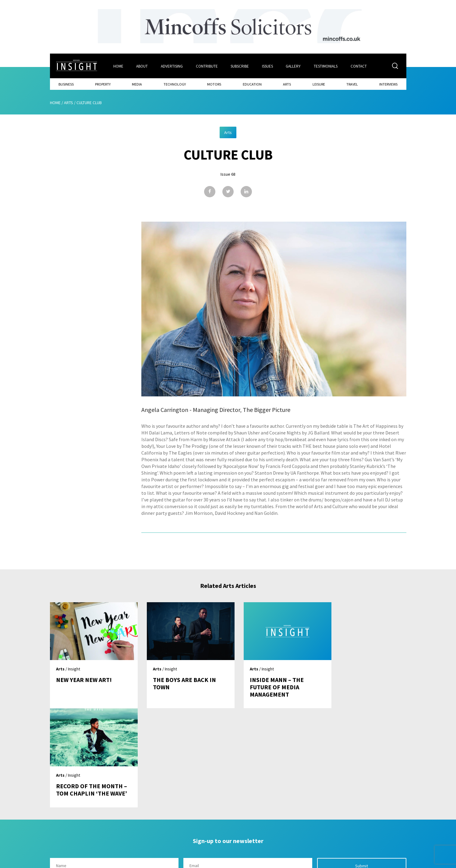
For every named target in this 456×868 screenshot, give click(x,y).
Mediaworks (101, 862)
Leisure (319, 84)
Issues (268, 66)
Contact (359, 66)
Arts (287, 84)
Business (66, 84)
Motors (214, 84)
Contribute (207, 66)
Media (137, 84)
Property (103, 84)
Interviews (388, 84)
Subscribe (240, 66)
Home (118, 66)
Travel (352, 84)
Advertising (172, 66)
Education (252, 84)
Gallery (294, 66)
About (142, 66)
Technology (175, 84)
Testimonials (326, 66)
